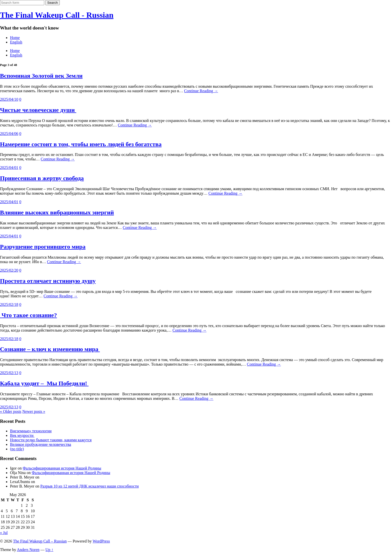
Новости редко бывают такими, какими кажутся (51, 440)
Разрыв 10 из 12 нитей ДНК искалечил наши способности (89, 486)
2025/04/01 (9, 168)
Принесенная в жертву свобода (42, 178)
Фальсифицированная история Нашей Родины (62, 468)
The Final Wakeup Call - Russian (57, 15)
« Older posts (11, 411)
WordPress (101, 541)
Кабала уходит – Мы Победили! (44, 383)
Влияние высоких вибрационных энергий (57, 212)
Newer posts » (34, 411)
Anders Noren (28, 550)
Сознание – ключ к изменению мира (50, 349)
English (16, 42)
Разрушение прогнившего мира (43, 247)
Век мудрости (22, 435)
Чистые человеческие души (38, 110)
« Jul (4, 533)
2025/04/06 (9, 134)
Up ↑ (49, 550)
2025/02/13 (9, 373)
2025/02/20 (9, 270)
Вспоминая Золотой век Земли (41, 76)
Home (15, 38)
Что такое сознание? (28, 315)
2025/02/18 (9, 304)
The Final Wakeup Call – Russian (40, 541)
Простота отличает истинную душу (48, 281)
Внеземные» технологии (31, 431)
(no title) (17, 449)
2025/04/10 (9, 99)
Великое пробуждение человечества (40, 444)
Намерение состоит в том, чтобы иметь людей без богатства (81, 144)
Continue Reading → (201, 91)
